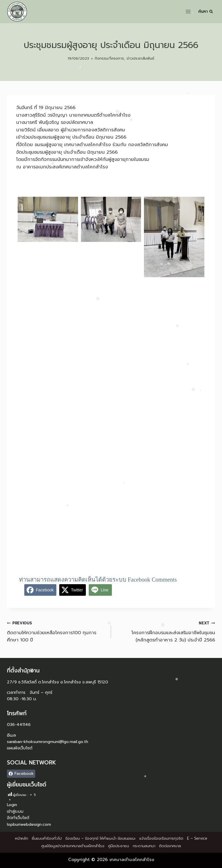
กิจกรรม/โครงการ (109, 58)
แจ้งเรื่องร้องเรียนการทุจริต (161, 838)
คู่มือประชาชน (119, 846)
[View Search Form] (206, 12)
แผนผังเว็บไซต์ (20, 748)
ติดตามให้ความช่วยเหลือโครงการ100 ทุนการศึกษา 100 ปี (57, 631)
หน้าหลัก (22, 838)
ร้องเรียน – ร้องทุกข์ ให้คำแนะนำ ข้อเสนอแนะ (100, 838)
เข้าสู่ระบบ (15, 811)
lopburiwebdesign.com (29, 824)
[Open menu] (188, 11)
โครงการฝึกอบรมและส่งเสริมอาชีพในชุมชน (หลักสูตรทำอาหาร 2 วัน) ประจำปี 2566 (165, 631)
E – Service (197, 838)
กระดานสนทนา (144, 846)
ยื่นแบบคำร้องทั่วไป (47, 838)
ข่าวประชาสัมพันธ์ (140, 58)
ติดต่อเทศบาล (170, 846)
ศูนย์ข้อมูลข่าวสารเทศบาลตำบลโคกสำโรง (73, 846)
